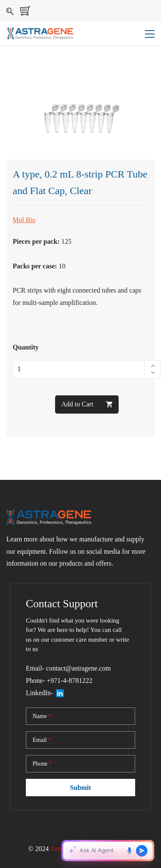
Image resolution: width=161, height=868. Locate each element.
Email (42, 740)
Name (42, 716)
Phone (42, 764)
